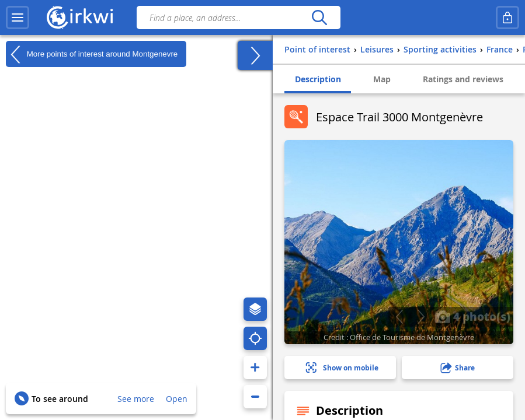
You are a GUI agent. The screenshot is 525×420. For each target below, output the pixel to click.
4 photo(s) (472, 316)
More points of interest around (92, 54)
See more (136, 399)
